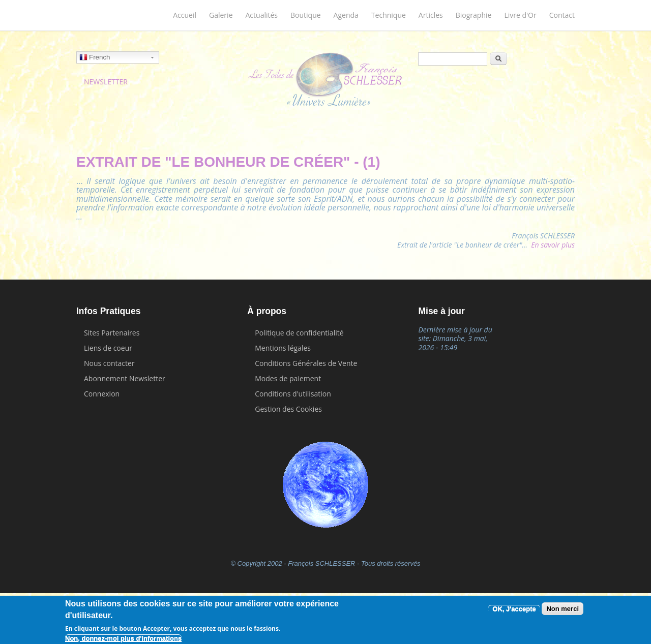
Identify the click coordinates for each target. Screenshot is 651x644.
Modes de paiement (288, 378)
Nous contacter (109, 363)
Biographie (474, 15)
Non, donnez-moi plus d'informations (123, 638)
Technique (389, 15)
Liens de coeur (108, 348)
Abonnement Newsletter (125, 378)
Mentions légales (283, 348)
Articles (431, 15)
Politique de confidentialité (299, 333)
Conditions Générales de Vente (306, 363)
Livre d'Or (520, 15)
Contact (562, 15)
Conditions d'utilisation (293, 394)
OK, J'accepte (514, 609)
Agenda (346, 15)
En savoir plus (553, 245)
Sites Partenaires (112, 333)
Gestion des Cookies (288, 409)
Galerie (221, 15)
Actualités (262, 15)
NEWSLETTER (106, 82)
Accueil (185, 15)
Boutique (306, 15)
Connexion (102, 394)
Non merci (563, 609)
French (95, 58)
